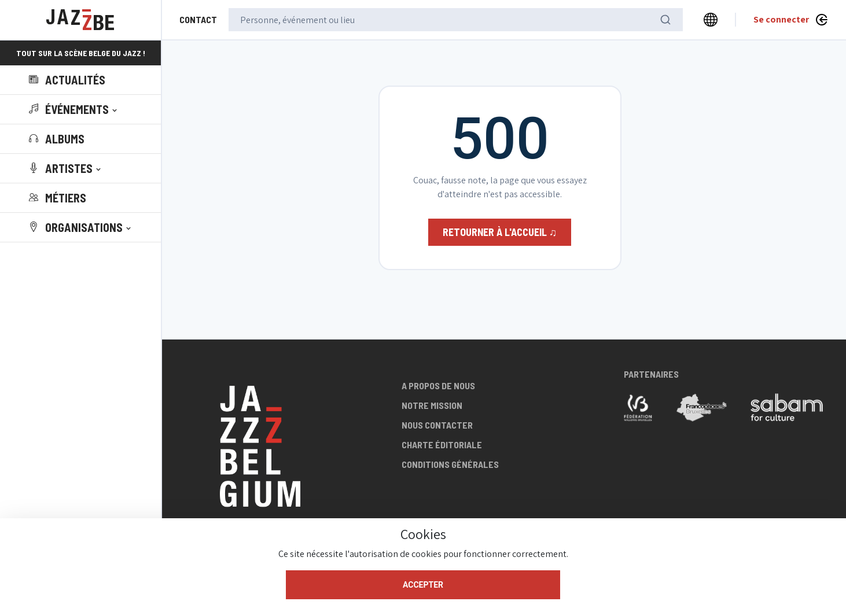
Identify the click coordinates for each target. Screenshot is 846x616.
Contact (198, 19)
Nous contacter (437, 425)
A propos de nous (438, 386)
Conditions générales (450, 464)
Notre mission (432, 405)
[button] (74, 109)
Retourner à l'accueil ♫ (500, 232)
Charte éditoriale (442, 445)
